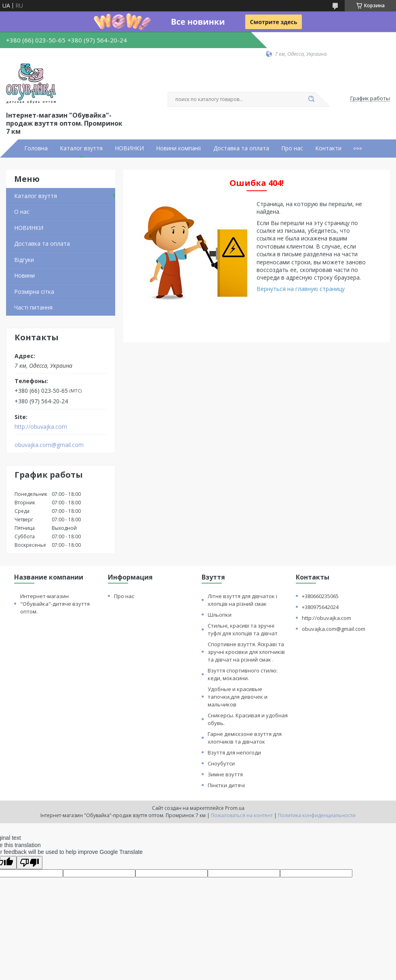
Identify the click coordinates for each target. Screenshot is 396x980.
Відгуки (24, 260)
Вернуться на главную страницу (301, 289)
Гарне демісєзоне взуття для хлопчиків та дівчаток (245, 738)
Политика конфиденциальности (317, 815)
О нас (22, 212)
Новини (24, 275)
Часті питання (33, 307)
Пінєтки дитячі (226, 785)
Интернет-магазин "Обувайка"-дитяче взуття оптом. (55, 604)
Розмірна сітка (34, 292)
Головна (36, 148)
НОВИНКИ (129, 148)
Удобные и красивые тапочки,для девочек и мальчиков (238, 697)
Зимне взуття (225, 774)
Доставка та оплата (241, 148)
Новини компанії (179, 148)
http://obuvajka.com (41, 427)
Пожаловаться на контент (242, 815)
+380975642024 (320, 607)
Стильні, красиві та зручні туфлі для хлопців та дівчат (243, 629)
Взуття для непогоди (234, 752)
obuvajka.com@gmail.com (49, 445)
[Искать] (311, 99)
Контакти (328, 148)
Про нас (292, 148)
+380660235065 (320, 596)
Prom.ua (235, 808)
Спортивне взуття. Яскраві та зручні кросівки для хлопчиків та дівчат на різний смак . (246, 652)
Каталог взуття (81, 148)
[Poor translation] (29, 863)
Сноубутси (221, 763)
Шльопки (220, 615)
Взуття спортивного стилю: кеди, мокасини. (243, 674)
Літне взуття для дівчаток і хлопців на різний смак (242, 600)
